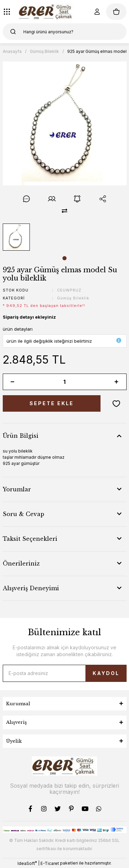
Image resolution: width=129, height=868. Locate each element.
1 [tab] (64, 258)
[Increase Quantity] (117, 382)
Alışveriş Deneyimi (31, 588)
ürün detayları (18, 329)
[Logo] (46, 12)
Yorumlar (17, 489)
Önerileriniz (21, 563)
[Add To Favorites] (116, 403)
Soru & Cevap (24, 514)
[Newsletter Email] (65, 673)
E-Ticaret (50, 863)
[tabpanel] (16, 237)
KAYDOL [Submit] (106, 673)
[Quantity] (65, 382)
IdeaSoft (27, 863)
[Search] (65, 32)
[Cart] (116, 12)
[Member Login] (97, 12)
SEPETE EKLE (52, 403)
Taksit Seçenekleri (30, 539)
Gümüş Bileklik (73, 298)
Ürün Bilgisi (21, 436)
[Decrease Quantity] (13, 382)
